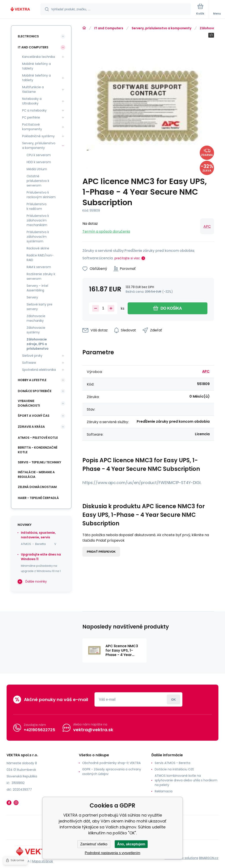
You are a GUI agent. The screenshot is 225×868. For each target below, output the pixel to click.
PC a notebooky (34, 110)
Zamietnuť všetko (94, 844)
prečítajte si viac (127, 258)
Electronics (28, 36)
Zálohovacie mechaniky (36, 318)
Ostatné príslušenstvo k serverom (38, 181)
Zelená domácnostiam (37, 487)
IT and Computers (109, 28)
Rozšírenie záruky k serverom (41, 276)
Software (29, 363)
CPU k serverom (39, 155)
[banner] (20, 10)
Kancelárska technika (39, 57)
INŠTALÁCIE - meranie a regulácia (36, 474)
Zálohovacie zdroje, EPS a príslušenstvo (38, 344)
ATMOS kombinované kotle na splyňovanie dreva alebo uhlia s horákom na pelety (186, 780)
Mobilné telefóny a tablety (36, 66)
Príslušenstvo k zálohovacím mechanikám (38, 220)
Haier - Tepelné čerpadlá (38, 498)
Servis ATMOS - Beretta (172, 763)
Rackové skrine (38, 248)
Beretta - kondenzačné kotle (38, 450)
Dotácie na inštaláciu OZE (174, 769)
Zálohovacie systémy (36, 330)
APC (207, 226)
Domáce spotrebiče (35, 391)
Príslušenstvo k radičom (37, 206)
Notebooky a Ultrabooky (32, 101)
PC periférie (31, 117)
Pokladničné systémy (38, 136)
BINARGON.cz (209, 858)
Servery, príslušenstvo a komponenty (161, 28)
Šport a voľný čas (34, 416)
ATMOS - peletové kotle (38, 438)
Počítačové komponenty (32, 127)
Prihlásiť (173, 699)
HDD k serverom (39, 162)
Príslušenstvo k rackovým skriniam (41, 195)
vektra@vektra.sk (93, 730)
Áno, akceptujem (131, 844)
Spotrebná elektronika (39, 370)
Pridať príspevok (101, 552)
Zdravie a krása (31, 427)
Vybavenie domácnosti (29, 403)
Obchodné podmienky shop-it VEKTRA (111, 763)
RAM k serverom (39, 267)
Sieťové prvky (32, 356)
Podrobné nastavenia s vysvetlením (113, 853)
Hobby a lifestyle (32, 380)
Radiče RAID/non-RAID (40, 258)
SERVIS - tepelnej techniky (39, 462)
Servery (32, 297)
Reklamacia (164, 791)
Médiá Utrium (37, 169)
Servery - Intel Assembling (37, 288)
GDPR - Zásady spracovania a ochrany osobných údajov (112, 772)
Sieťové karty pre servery (39, 307)
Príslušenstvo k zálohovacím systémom (38, 237)
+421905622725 (39, 730)
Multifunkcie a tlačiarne (33, 89)
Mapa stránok (43, 861)
